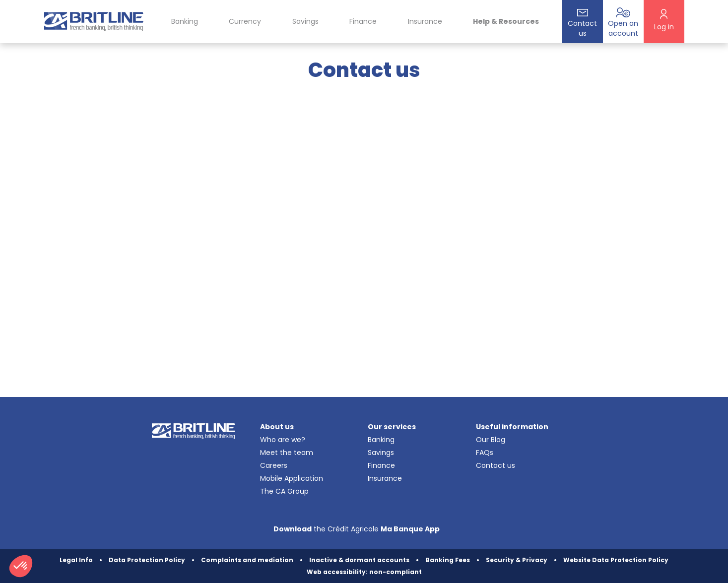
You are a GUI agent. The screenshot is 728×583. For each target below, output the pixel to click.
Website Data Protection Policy (616, 560)
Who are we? (283, 440)
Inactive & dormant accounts (359, 560)
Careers (274, 465)
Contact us (496, 465)
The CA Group (284, 491)
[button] (21, 566)
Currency (245, 21)
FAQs (485, 453)
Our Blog (491, 440)
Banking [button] (185, 21)
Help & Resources (506, 21)
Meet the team (287, 453)
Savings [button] (305, 21)
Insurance (425, 21)
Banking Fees (448, 560)
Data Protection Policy (147, 560)
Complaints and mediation (247, 560)
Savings (381, 453)
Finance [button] (363, 21)
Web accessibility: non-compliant (364, 572)
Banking (381, 440)
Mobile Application (292, 478)
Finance (381, 465)
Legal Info (76, 560)
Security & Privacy (517, 560)
